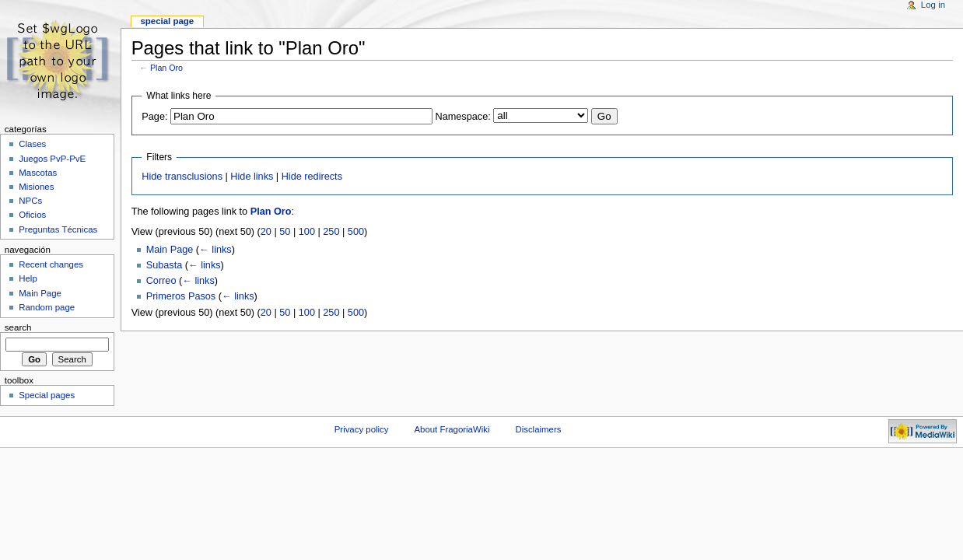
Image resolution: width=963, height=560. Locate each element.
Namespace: (463, 117)
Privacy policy (362, 429)
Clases (32, 144)
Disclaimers (538, 429)
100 (307, 232)
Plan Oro (166, 68)
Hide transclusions (182, 177)
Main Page (170, 250)
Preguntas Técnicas (58, 229)
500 (356, 232)
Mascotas (38, 173)
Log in (933, 5)
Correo (161, 281)
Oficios (32, 215)
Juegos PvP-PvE (52, 159)
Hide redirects (312, 177)
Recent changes (51, 264)
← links (215, 250)
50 (285, 232)
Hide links (252, 177)
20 (266, 232)
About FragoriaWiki (452, 429)
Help (28, 278)
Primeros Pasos (181, 296)
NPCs (30, 201)
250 (331, 232)
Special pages (47, 395)
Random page (47, 307)
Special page (167, 21)
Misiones (36, 187)
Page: (154, 117)
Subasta (165, 265)
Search (18, 327)
